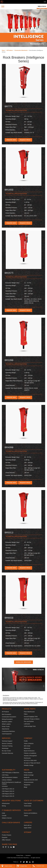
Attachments (6, 729)
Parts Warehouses (29, 712)
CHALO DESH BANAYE (11, 823)
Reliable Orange (29, 765)
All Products (10, 50)
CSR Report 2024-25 (8, 796)
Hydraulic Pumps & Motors (32, 719)
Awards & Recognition (30, 756)
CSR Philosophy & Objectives (11, 773)
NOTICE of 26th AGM (30, 760)
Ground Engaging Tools (31, 717)
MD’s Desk (27, 746)
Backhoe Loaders (7, 722)
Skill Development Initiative (10, 777)
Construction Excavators (9, 717)
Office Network (6, 840)
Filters (26, 714)
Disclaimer (28, 855)
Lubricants (27, 724)
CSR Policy (5, 775)
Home (3, 50)
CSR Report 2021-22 (8, 789)
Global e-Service (7, 818)
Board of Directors (29, 751)
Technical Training (7, 746)
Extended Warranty (7, 753)
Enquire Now (22, 866)
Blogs (26, 787)
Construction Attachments (21, 50)
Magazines (27, 785)
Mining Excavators (7, 719)
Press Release (28, 773)
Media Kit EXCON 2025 (31, 780)
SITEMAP (28, 832)
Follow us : (16, 862)
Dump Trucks (6, 726)
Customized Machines (8, 731)
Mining (4, 806)
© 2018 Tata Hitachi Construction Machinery (18, 858)
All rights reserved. (36, 858)
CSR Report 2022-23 (8, 791)
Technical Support (7, 741)
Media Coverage (29, 775)
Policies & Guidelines (30, 753)
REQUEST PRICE (25, 140)
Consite (4, 816)
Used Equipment (7, 734)
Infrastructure (6, 803)
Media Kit (27, 777)
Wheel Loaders (6, 724)
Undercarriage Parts (30, 726)
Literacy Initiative (7, 780)
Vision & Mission (29, 743)
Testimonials (28, 806)
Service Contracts (7, 743)
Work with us (28, 825)
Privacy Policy (20, 855)
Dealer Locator (7, 866)
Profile (26, 741)
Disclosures (27, 758)
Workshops (5, 748)
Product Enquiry (7, 835)
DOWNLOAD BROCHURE (24, 662)
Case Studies (28, 803)
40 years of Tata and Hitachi (32, 763)
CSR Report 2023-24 (8, 794)
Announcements (29, 782)
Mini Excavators (7, 714)
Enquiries (5, 837)
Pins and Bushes (29, 721)
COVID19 (5, 786)
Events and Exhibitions (31, 813)
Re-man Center (6, 751)
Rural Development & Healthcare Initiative (11, 783)
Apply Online (28, 828)
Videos (26, 816)
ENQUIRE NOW (11, 140)
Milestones (27, 748)
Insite (3, 813)
